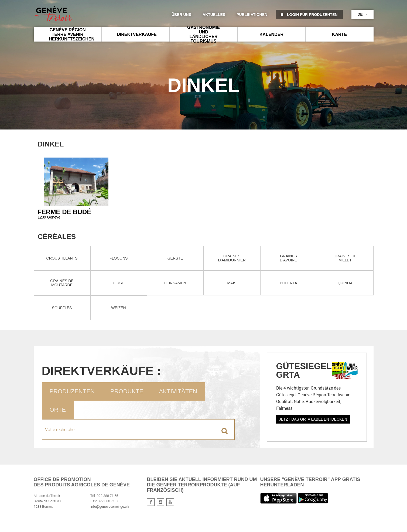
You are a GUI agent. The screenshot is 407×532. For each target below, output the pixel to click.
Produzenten (72, 391)
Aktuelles (214, 15)
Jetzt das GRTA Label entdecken (313, 419)
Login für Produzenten (309, 15)
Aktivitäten (178, 391)
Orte (58, 410)
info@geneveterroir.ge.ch (110, 506)
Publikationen (252, 15)
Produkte (127, 391)
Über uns (181, 15)
